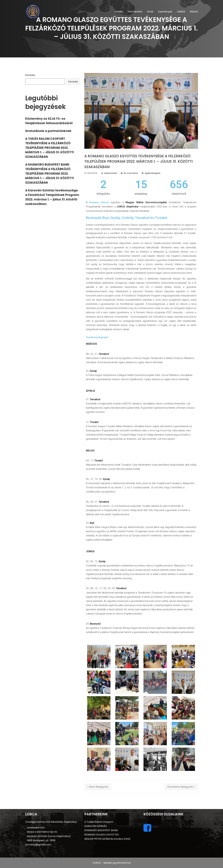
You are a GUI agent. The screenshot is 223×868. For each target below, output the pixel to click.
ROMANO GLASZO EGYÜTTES (102, 835)
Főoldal (119, 12)
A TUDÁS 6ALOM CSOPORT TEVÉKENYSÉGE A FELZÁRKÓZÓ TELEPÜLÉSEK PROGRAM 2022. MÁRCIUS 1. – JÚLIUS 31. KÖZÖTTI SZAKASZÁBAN (50, 148)
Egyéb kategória (153, 173)
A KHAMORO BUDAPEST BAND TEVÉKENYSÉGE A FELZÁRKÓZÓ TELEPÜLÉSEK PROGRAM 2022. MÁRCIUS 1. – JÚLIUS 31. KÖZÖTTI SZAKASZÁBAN (50, 174)
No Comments (131, 173)
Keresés (30, 75)
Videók (181, 12)
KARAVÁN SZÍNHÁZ (96, 826)
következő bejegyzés (181, 787)
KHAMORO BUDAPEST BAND (101, 830)
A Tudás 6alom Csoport (99, 822)
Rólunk (194, 12)
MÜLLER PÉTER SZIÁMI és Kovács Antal (107, 839)
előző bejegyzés (98, 787)
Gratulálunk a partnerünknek (48, 131)
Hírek (150, 12)
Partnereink (135, 12)
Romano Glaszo (99, 202)
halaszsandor (110, 173)
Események (165, 12)
